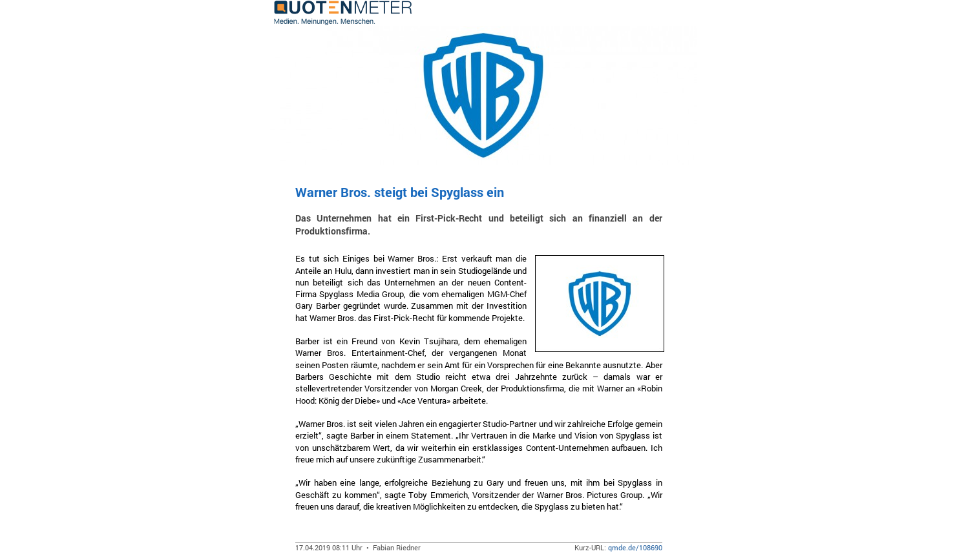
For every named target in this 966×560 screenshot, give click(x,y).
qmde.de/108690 (635, 547)
